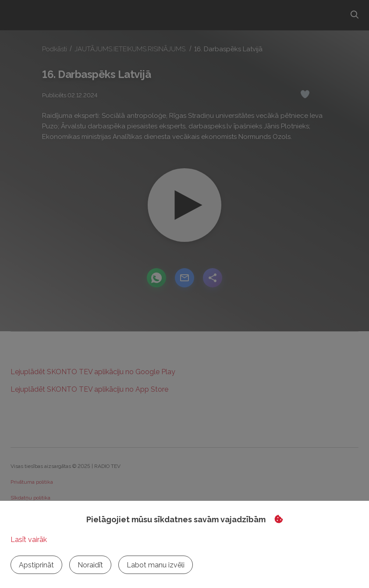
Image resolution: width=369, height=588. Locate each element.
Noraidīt (90, 565)
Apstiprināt (36, 565)
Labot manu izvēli (156, 565)
